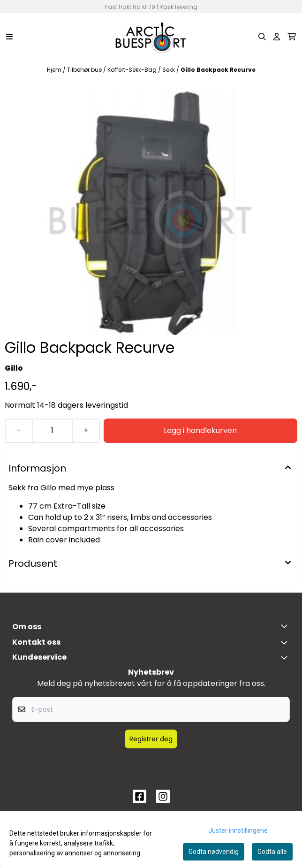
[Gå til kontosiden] (277, 37)
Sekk (169, 70)
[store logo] (151, 37)
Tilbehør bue (85, 70)
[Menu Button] (9, 37)
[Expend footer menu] (286, 657)
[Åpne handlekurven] (292, 37)
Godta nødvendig (214, 852)
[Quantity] (52, 431)
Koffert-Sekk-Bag (133, 70)
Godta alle (272, 852)
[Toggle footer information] (286, 626)
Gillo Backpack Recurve (218, 70)
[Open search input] (262, 37)
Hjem (55, 70)
